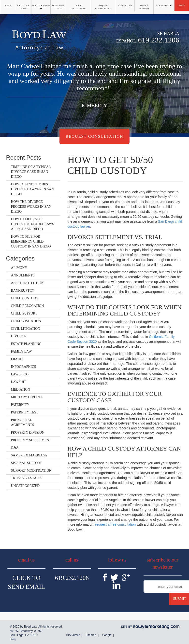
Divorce (19, 336)
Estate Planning (26, 344)
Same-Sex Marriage (29, 455)
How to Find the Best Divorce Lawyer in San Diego (32, 189)
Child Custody (25, 298)
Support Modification (31, 471)
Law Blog (20, 374)
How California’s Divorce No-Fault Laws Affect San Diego (33, 224)
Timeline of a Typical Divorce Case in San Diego (31, 172)
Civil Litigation (26, 329)
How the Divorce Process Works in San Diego (31, 207)
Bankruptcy (23, 291)
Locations (164, 5)
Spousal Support (27, 463)
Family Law (22, 351)
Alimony (19, 268)
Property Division (28, 432)
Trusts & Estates (27, 478)
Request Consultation (103, 7)
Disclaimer (73, 635)
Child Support (24, 313)
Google (107, 635)
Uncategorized (25, 486)
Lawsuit (19, 382)
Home (8, 5)
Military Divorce (27, 397)
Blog (182, 5)
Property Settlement (31, 440)
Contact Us (125, 5)
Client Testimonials (79, 7)
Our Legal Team (58, 7)
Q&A (15, 448)
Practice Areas (41, 7)
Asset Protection (27, 283)
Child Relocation (28, 306)
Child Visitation (26, 321)
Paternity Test (25, 412)
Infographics (24, 367)
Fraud (17, 359)
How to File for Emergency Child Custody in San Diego (31, 241)
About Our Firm (23, 7)
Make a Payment (144, 7)
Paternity (20, 405)
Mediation (21, 390)
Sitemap (91, 635)
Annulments (23, 275)
